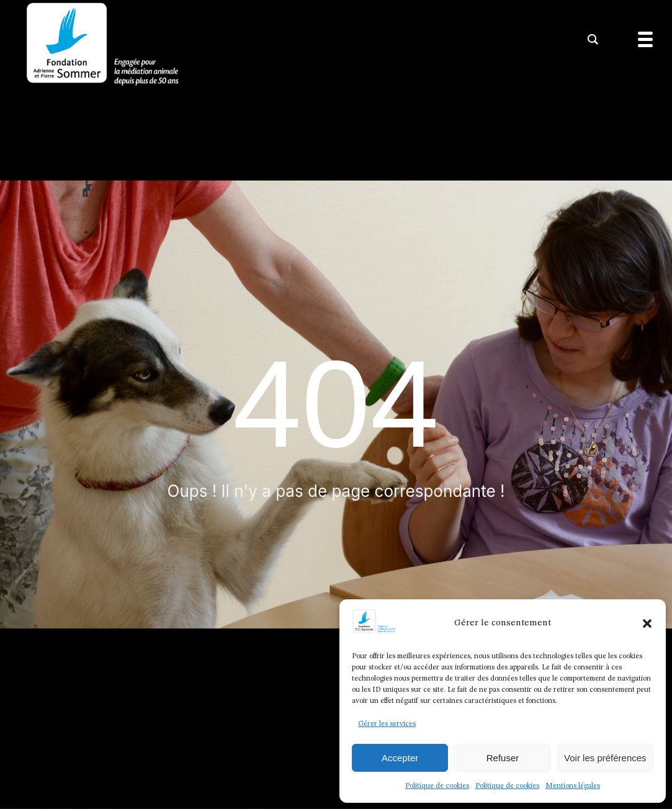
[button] (647, 624)
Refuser (503, 758)
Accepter (400, 758)
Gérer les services (387, 724)
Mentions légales (573, 786)
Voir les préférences (605, 758)
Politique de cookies (437, 786)
